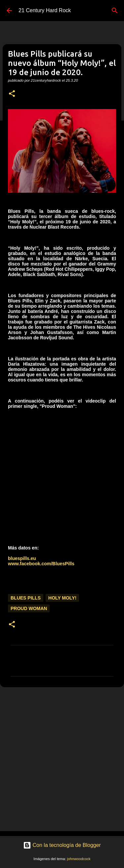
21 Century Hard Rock (45, 10)
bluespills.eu (22, 558)
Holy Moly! (62, 598)
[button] (12, 94)
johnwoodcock (79, 859)
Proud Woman (29, 608)
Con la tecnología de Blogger (62, 845)
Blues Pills (26, 598)
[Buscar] (115, 11)
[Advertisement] (62, 759)
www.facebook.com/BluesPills (41, 564)
